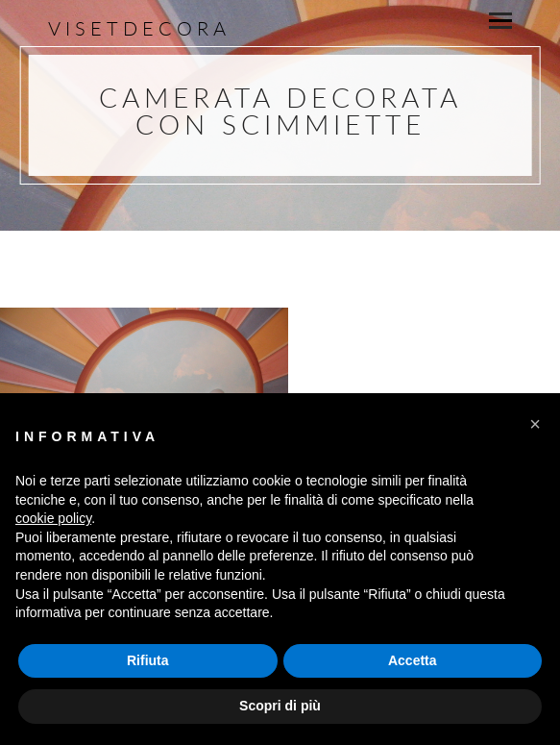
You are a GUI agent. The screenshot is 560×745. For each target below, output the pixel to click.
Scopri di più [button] (280, 706)
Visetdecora (139, 28)
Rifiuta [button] (148, 660)
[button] (535, 424)
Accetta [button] (413, 660)
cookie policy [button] (53, 518)
